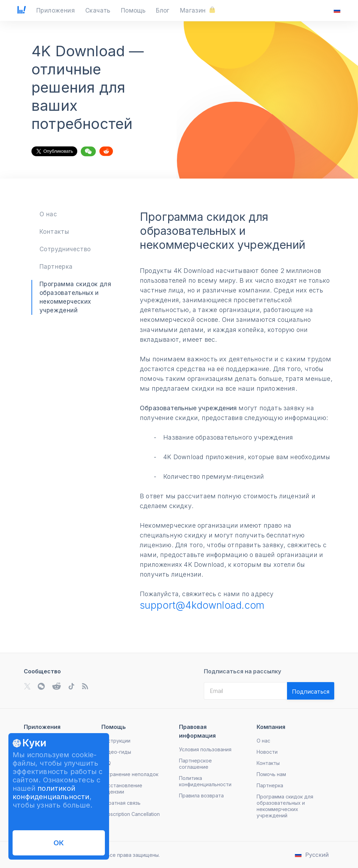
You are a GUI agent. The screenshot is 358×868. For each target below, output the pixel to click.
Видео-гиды (116, 752)
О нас (48, 214)
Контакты (54, 232)
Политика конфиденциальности (205, 781)
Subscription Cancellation (131, 814)
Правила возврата (201, 795)
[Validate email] (311, 691)
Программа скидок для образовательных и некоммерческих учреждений (285, 806)
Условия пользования (205, 749)
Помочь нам (271, 774)
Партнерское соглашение (195, 764)
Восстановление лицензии (122, 789)
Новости (267, 752)
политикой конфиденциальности (51, 793)
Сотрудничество (65, 249)
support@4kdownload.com (202, 605)
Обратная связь (121, 803)
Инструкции (116, 741)
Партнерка (56, 267)
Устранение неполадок (130, 774)
